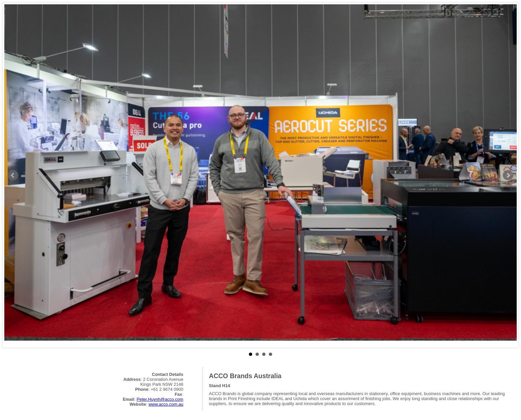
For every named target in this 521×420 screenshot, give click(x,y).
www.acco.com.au (166, 404)
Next (508, 175)
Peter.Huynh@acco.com (160, 399)
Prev (13, 175)
